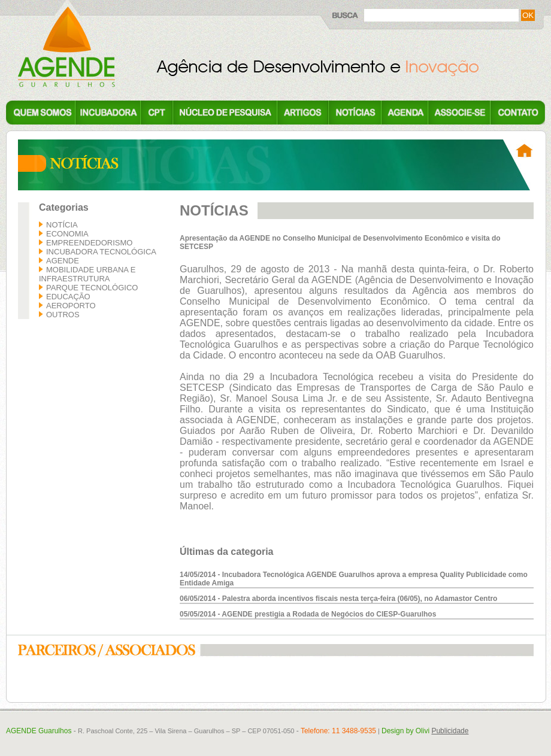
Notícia (62, 225)
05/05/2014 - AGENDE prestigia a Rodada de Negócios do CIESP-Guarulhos (308, 614)
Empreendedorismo (89, 243)
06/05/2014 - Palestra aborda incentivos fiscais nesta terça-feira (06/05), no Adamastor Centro (338, 599)
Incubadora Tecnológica (101, 252)
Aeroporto (71, 306)
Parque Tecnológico (92, 288)
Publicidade (450, 731)
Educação (68, 297)
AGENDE (63, 261)
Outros (63, 315)
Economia (67, 234)
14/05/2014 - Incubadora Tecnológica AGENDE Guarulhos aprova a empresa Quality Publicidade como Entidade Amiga (354, 579)
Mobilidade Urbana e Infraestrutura (87, 274)
